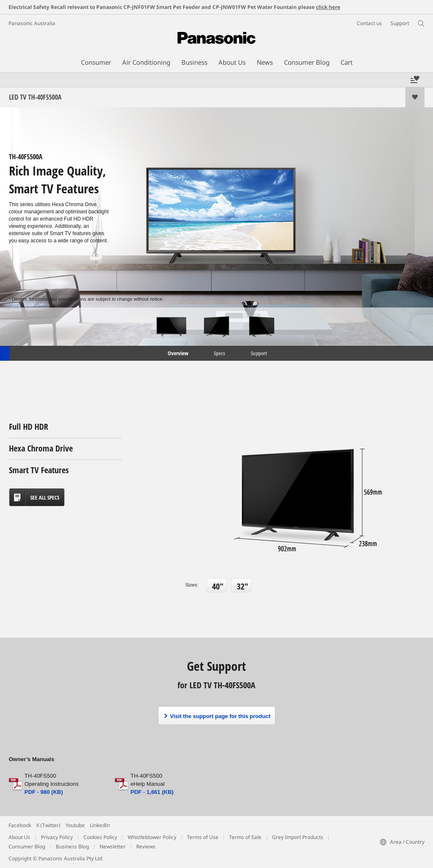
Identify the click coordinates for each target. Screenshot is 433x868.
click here (328, 7)
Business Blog (72, 846)
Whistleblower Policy (152, 837)
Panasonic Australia (32, 23)
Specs (219, 353)
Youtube (75, 825)
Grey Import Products (298, 837)
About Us (19, 837)
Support (259, 353)
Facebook (20, 825)
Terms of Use (203, 837)
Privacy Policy (57, 837)
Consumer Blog (27, 846)
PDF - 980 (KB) (44, 792)
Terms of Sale (245, 837)
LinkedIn (100, 825)
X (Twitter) (48, 825)
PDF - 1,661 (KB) (152, 792)
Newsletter (113, 846)
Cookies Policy (100, 837)
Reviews (146, 846)
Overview (177, 353)
